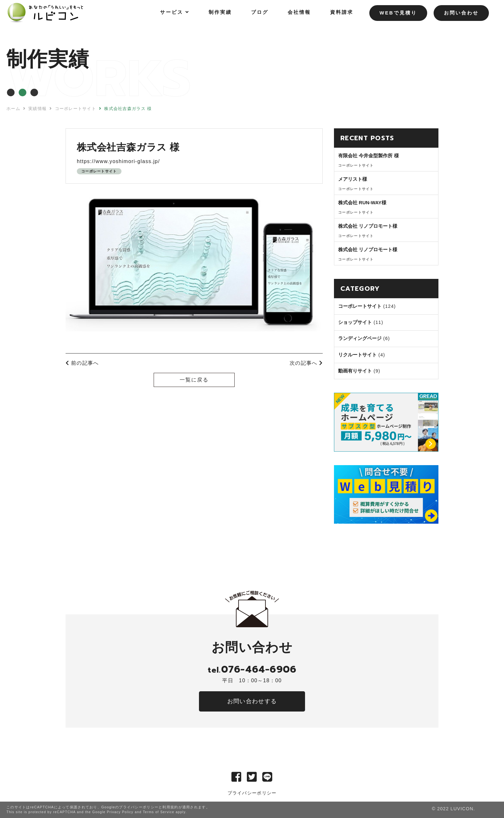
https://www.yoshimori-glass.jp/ (118, 161)
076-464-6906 (252, 669)
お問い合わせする (252, 701)
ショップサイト (355, 322)
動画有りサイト (355, 371)
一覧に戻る (194, 380)
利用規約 (170, 807)
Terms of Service (158, 812)
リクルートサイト (357, 355)
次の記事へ (306, 363)
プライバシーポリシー (252, 793)
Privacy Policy (120, 812)
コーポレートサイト (99, 171)
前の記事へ (82, 363)
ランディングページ (360, 338)
